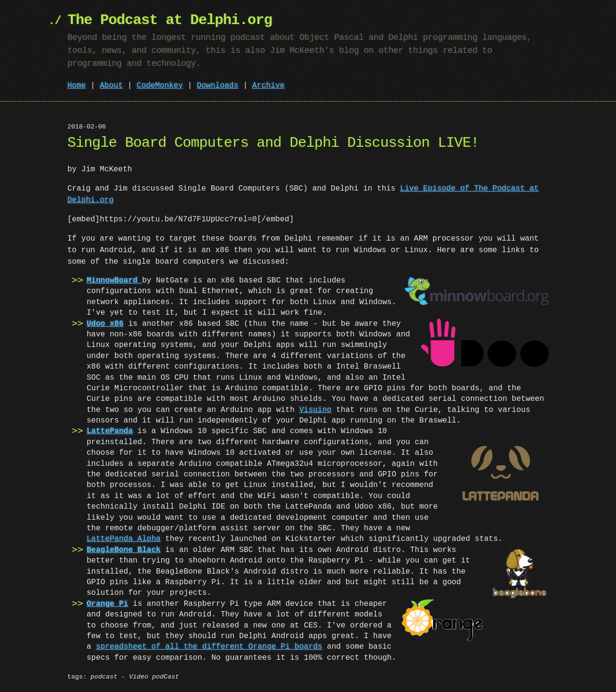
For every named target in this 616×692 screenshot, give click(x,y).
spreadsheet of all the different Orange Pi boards (209, 647)
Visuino (297, 410)
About (111, 86)
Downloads (218, 86)
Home (77, 86)
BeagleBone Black (124, 550)
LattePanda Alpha (124, 539)
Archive (268, 86)
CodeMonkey (160, 86)
